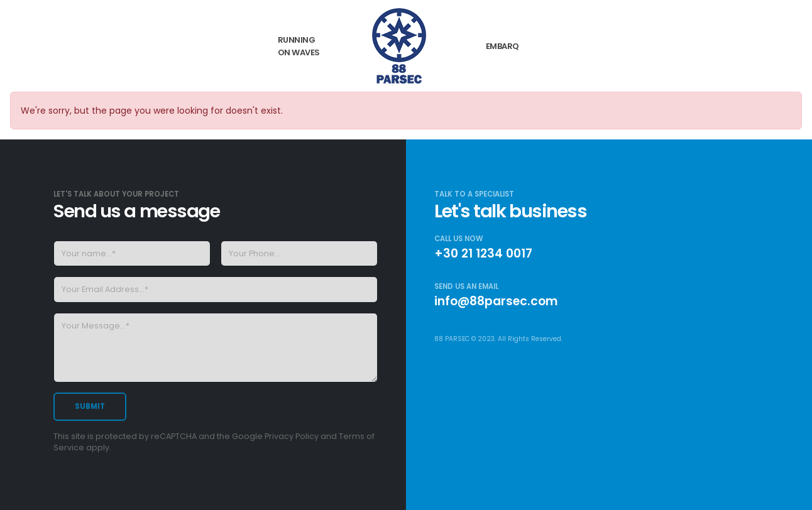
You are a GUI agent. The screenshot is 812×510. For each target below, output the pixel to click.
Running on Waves (299, 46)
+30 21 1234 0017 (483, 253)
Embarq (502, 46)
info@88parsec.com (496, 301)
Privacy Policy (292, 436)
